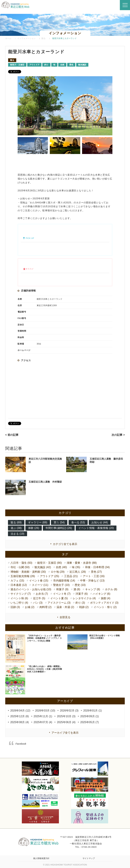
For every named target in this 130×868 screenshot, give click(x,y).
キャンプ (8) (93, 589)
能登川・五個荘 (17, 65)
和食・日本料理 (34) (97, 567)
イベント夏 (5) (59, 598)
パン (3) (38, 603)
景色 (71, 65)
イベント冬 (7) (62, 594)
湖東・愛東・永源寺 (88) (82, 563)
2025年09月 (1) (89, 716)
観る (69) (16, 522)
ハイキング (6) (102, 594)
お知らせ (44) (100, 522)
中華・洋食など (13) (92, 581)
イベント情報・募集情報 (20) (96, 528)
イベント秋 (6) (19, 598)
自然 (62, 65)
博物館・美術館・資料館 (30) (28, 572)
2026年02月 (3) (69, 711)
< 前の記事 (12, 435)
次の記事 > (118, 435)
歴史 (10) (80, 585)
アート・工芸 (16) (94, 576)
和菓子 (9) (62, 589)
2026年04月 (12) (20, 711)
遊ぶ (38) (16, 528)
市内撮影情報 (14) (64, 581)
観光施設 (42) (43, 567)
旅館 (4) (106, 598)
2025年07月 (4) (43, 722)
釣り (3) (80, 603)
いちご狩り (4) (19, 603)
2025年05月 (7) (89, 722)
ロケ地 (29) (58, 572)
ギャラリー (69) (38, 522)
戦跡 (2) (84, 607)
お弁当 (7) (42, 594)
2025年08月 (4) (20, 722)
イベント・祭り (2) (105, 607)
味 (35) (76, 567)
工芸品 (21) (71, 576)
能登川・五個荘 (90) (50, 563)
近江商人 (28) (78, 572)
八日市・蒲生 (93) (21, 563)
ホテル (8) (111, 589)
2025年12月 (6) (20, 716)
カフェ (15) (17, 581)
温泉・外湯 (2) (65, 607)
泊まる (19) (18, 534)
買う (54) (59, 522)
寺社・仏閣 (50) (20, 567)
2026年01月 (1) (93, 711)
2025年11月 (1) (43, 716)
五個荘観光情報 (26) (23, 576)
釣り (46, 65)
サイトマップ (89, 858)
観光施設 (82, 65)
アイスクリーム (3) (59, 603)
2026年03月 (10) (45, 711)
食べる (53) (78, 522)
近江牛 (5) (39, 598)
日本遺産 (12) (19, 585)
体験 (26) (34, 528)
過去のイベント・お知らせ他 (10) (31, 589)
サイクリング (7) (21, 594)
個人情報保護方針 (41, 858)
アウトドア (34, 65)
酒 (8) (77, 589)
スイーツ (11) (40, 585)
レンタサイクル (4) (84, 598)
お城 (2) (30, 607)
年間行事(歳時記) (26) (59, 528)
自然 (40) (61, 567)
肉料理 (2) (46, 607)
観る (12, 60)
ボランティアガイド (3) (104, 603)
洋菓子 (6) (82, 594)
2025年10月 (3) (66, 716)
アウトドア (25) (50, 576)
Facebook (21, 744)
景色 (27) (96, 572)
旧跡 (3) (15, 607)
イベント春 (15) (39, 581)
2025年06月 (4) (66, 722)
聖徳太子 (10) (61, 585)
